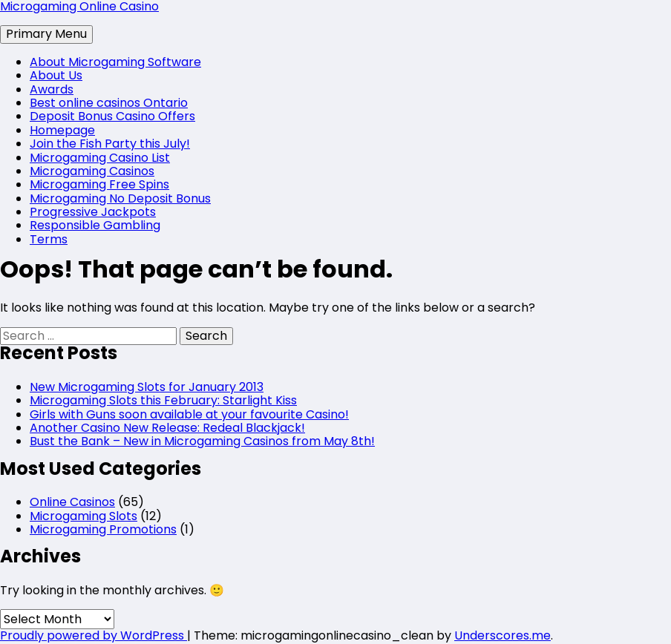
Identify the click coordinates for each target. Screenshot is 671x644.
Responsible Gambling (95, 225)
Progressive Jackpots (93, 212)
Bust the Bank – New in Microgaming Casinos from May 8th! (202, 441)
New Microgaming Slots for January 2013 (147, 387)
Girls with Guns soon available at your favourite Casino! (189, 414)
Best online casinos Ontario (109, 103)
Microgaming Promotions (103, 529)
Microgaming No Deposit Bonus (120, 198)
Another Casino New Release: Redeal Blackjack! (167, 428)
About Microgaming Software (115, 62)
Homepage (62, 130)
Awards (52, 89)
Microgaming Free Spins (99, 184)
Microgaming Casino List (100, 158)
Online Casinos (72, 502)
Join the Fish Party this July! (110, 144)
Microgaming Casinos (92, 171)
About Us (56, 75)
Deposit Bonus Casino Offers (112, 116)
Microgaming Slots (84, 516)
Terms (49, 239)
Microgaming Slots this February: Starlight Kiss (163, 400)
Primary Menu (46, 34)
